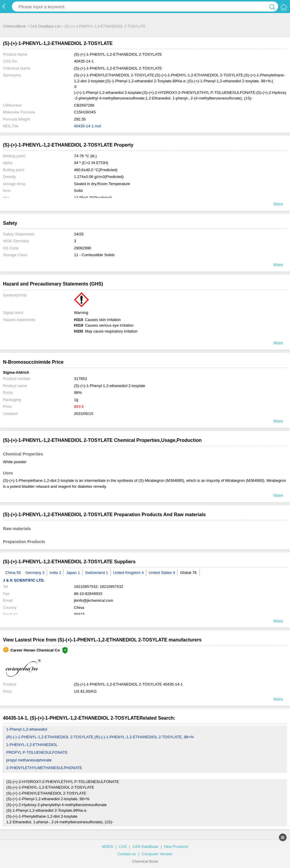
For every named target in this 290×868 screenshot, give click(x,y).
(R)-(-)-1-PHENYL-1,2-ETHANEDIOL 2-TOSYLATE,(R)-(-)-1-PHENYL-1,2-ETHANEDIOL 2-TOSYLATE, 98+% (100, 737)
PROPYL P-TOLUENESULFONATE (37, 752)
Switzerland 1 (97, 573)
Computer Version (157, 854)
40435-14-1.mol (88, 126)
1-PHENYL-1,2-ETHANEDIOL (32, 745)
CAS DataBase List (45, 26)
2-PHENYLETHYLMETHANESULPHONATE (44, 768)
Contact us (127, 854)
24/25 (79, 234)
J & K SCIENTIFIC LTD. (24, 580)
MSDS (108, 847)
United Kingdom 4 (128, 573)
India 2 (55, 573)
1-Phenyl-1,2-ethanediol (27, 729)
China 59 (13, 573)
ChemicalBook (14, 26)
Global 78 (188, 573)
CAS (123, 847)
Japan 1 (73, 573)
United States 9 (162, 573)
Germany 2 (35, 573)
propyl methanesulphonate (29, 760)
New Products (176, 847)
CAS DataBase (145, 847)
